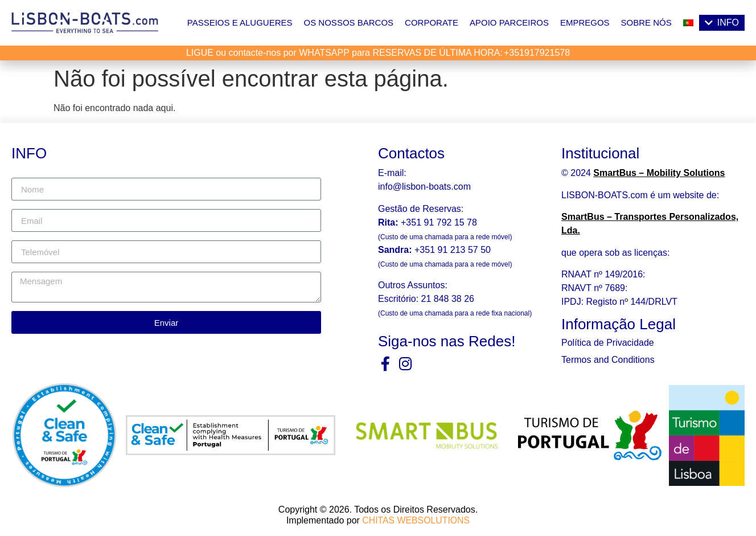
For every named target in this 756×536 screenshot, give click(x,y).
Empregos (585, 22)
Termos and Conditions (608, 360)
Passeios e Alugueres (240, 22)
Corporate (432, 22)
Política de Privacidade (608, 343)
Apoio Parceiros (509, 22)
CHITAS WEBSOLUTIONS (416, 520)
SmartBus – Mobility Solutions (659, 173)
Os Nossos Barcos (349, 22)
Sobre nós (646, 22)
